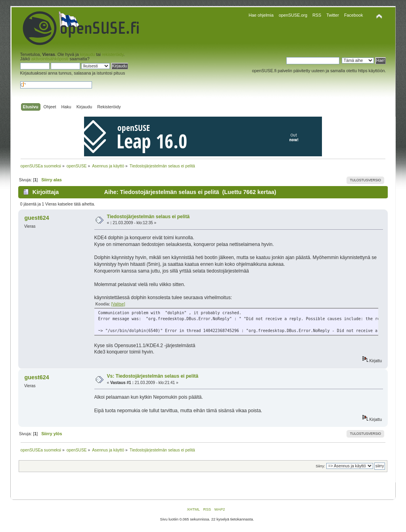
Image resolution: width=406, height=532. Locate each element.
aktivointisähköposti (50, 59)
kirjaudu (88, 54)
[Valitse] (118, 304)
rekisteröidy (113, 54)
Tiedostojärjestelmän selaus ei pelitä (148, 217)
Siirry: (320, 466)
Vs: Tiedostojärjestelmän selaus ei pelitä (153, 376)
